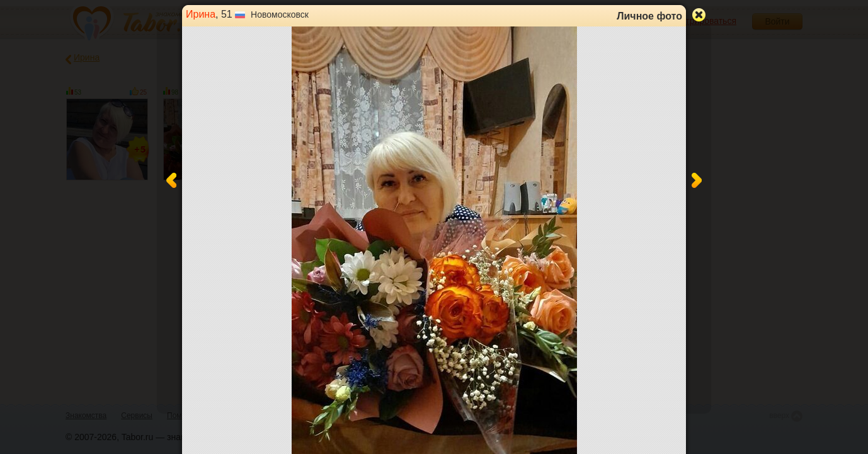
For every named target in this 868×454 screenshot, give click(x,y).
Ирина (201, 14)
